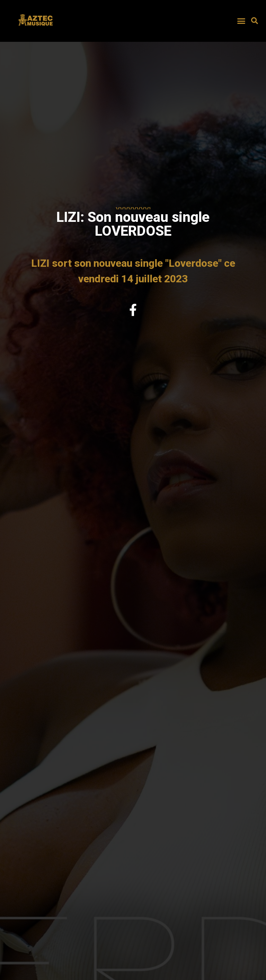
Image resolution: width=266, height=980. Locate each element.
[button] (241, 21)
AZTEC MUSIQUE (36, 29)
